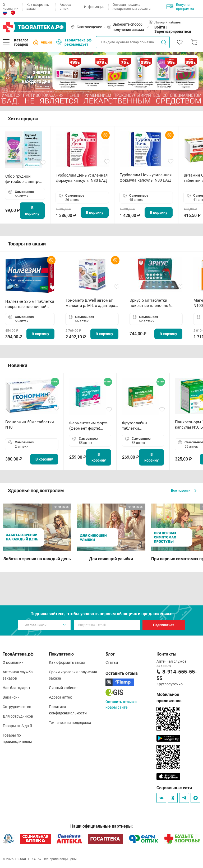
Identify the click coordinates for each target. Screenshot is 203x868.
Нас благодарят (17, 688)
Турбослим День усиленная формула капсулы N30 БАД (82, 178)
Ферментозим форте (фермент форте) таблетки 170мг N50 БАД (88, 426)
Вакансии (11, 697)
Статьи (112, 662)
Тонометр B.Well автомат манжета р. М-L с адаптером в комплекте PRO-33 (92, 303)
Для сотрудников (18, 716)
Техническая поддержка (70, 723)
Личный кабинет (63, 688)
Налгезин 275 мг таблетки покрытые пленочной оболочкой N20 (30, 304)
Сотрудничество (17, 707)
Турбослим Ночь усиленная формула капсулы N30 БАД (146, 178)
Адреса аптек (65, 7)
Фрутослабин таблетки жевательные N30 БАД (139, 426)
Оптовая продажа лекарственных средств (132, 7)
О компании (10, 7)
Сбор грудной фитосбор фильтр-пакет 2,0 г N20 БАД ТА (24, 179)
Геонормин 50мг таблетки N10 (30, 425)
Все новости (184, 490)
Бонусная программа (180, 7)
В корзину (32, 211)
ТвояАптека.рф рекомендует (74, 42)
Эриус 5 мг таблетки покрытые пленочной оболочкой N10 (150, 303)
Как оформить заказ (38, 7)
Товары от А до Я (17, 726)
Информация (94, 7)
